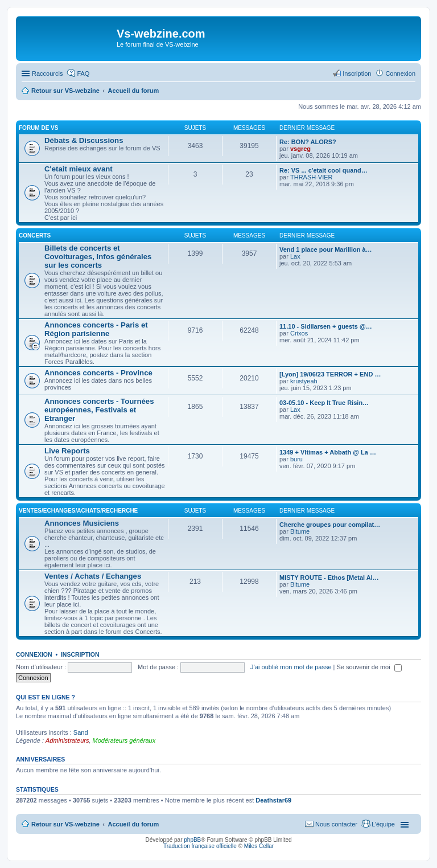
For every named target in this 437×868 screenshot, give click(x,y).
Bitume (300, 531)
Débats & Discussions (84, 140)
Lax (295, 256)
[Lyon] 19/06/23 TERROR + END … (330, 374)
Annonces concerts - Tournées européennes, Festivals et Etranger (99, 410)
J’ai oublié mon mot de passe (291, 667)
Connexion (34, 654)
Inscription (80, 654)
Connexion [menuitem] (400, 73)
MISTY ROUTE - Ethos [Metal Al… (329, 578)
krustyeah (304, 381)
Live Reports (67, 451)
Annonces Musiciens (82, 523)
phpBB (192, 840)
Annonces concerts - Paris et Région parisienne (96, 329)
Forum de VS (38, 128)
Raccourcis (47, 73)
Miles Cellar (259, 846)
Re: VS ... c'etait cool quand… (323, 170)
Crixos (299, 333)
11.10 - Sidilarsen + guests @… (326, 326)
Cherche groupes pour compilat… (330, 525)
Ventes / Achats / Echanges (93, 576)
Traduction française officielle (200, 846)
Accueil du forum (133, 824)
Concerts (35, 236)
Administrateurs (67, 740)
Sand (81, 732)
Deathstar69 (273, 800)
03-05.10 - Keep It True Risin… (324, 403)
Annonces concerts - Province (98, 373)
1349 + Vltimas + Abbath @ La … (328, 452)
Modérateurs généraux (124, 740)
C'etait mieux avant (79, 169)
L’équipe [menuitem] (383, 824)
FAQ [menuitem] (83, 73)
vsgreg (300, 149)
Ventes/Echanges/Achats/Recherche (78, 511)
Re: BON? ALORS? (308, 142)
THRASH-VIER (312, 177)
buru (296, 459)
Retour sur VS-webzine (65, 824)
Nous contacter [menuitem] (336, 824)
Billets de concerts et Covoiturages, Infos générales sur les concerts (98, 257)
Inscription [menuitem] (357, 73)
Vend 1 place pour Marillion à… (326, 249)
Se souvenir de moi (369, 667)
